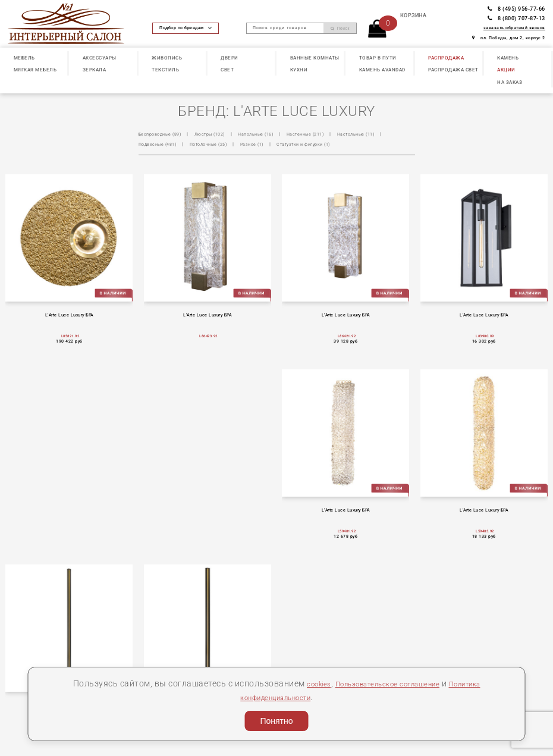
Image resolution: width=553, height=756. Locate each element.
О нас (20, 677)
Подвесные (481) (174, 144)
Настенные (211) (328, 134)
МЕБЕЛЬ (24, 58)
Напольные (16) (272, 134)
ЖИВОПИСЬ (167, 58)
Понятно (276, 721)
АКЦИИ (506, 70)
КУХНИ (299, 70)
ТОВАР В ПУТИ (378, 58)
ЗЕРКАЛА (95, 70)
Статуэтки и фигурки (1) (338, 144)
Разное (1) (280, 144)
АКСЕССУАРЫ (100, 58)
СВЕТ (227, 70)
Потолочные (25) (232, 144)
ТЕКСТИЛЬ (165, 70)
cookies (302, 683)
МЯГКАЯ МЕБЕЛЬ (35, 70)
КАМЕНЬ (508, 58)
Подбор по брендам (186, 28)
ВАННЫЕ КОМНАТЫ (315, 58)
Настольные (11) (384, 134)
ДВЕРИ (230, 58)
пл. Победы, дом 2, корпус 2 (509, 38)
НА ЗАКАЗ (510, 82)
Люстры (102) (220, 134)
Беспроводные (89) (164, 134)
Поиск (340, 29)
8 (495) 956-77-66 (516, 9)
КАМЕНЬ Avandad (382, 70)
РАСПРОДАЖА (446, 58)
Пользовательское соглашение (386, 683)
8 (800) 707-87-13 (516, 18)
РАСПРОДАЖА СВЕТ (453, 70)
